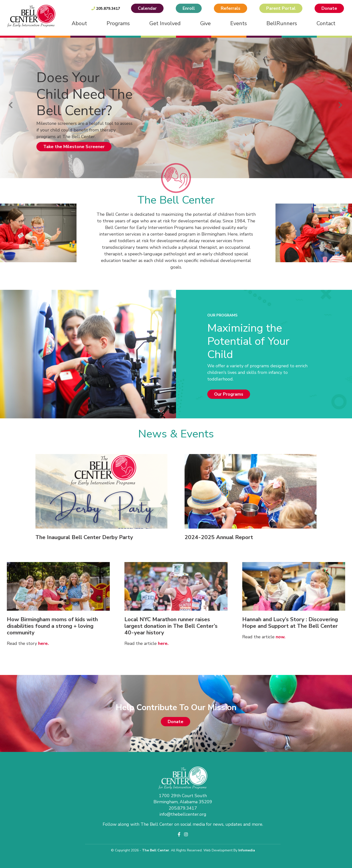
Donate (329, 8)
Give (205, 23)
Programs (118, 23)
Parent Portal (281, 8)
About (79, 23)
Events (239, 23)
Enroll (189, 8)
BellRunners (282, 23)
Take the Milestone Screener (74, 147)
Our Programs (229, 394)
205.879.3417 (106, 9)
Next (340, 104)
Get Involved (165, 23)
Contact (326, 23)
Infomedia (247, 850)
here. (43, 643)
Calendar (147, 8)
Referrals (231, 8)
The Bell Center (156, 850)
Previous (11, 104)
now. (280, 637)
